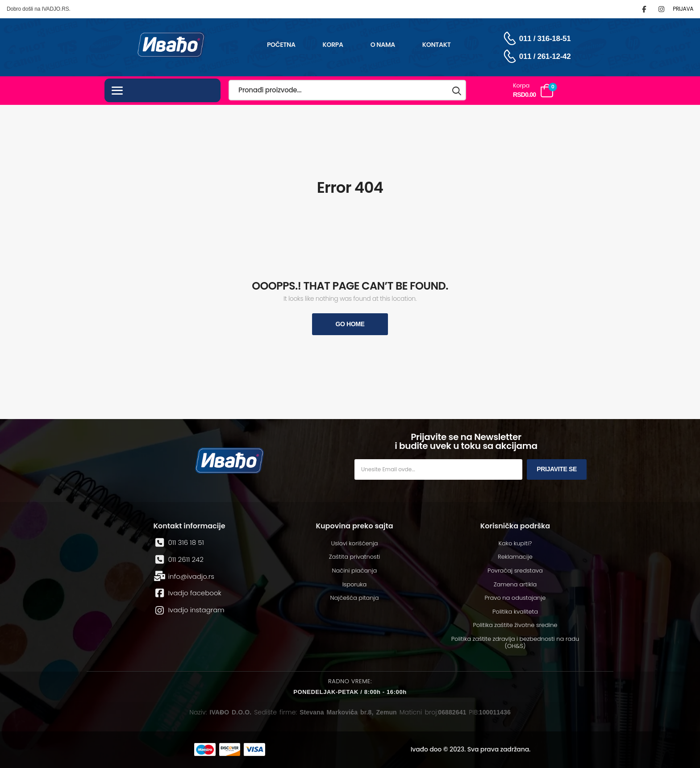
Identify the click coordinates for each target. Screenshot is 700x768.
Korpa (333, 45)
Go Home (350, 324)
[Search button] (457, 90)
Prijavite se (557, 469)
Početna (281, 45)
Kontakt (437, 45)
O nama (383, 45)
